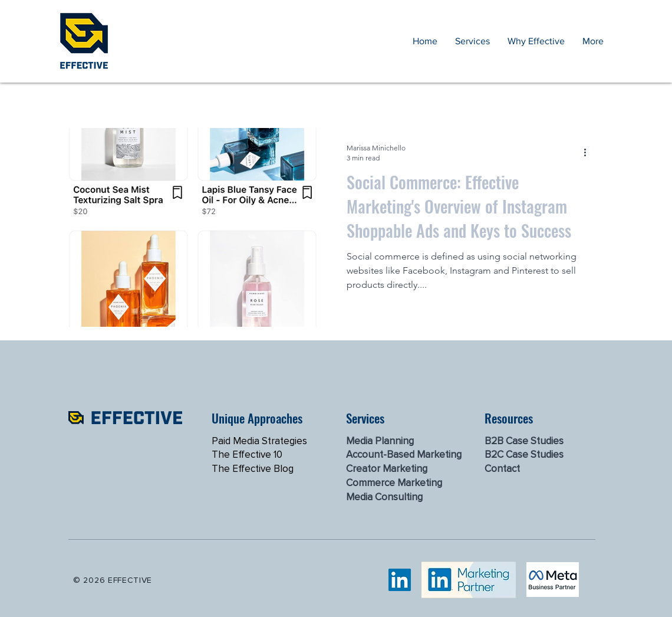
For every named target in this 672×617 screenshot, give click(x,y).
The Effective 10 (247, 454)
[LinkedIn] (400, 580)
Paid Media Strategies (259, 441)
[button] (472, 41)
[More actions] (589, 152)
